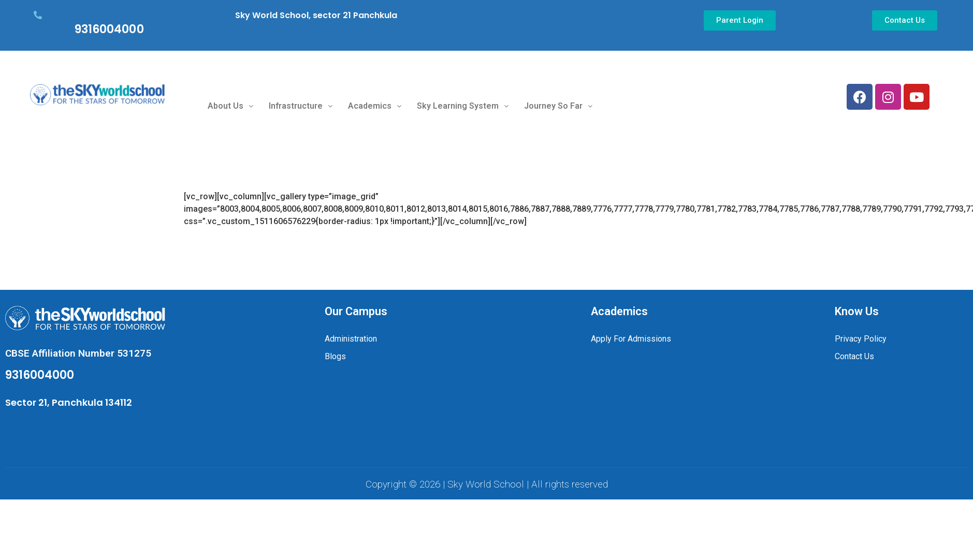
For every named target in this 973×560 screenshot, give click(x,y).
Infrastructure (301, 106)
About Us (230, 106)
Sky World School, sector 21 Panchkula (316, 15)
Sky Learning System (463, 106)
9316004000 (109, 29)
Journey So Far (558, 106)
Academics (375, 106)
